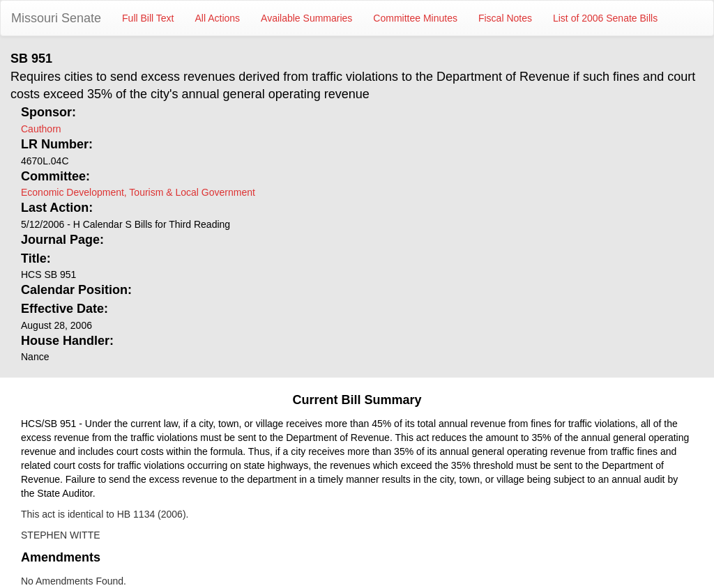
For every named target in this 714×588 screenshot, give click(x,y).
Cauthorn (41, 129)
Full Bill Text (148, 18)
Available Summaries (306, 18)
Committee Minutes (415, 18)
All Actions (218, 18)
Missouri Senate (56, 18)
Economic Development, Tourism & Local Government (138, 192)
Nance (35, 357)
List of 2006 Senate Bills (605, 18)
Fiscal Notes (505, 18)
